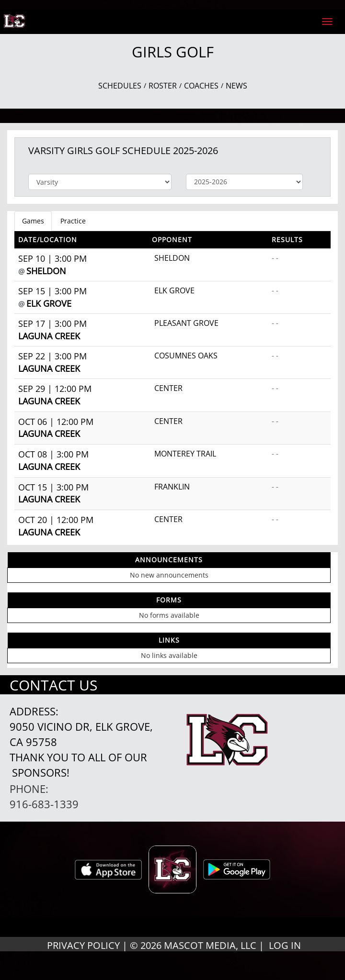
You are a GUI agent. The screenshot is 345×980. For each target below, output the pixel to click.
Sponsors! (41, 773)
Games (33, 221)
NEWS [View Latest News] (236, 86)
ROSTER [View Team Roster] (163, 86)
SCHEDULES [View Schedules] (120, 86)
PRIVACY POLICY (83, 945)
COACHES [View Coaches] (201, 86)
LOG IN (285, 945)
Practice (73, 221)
